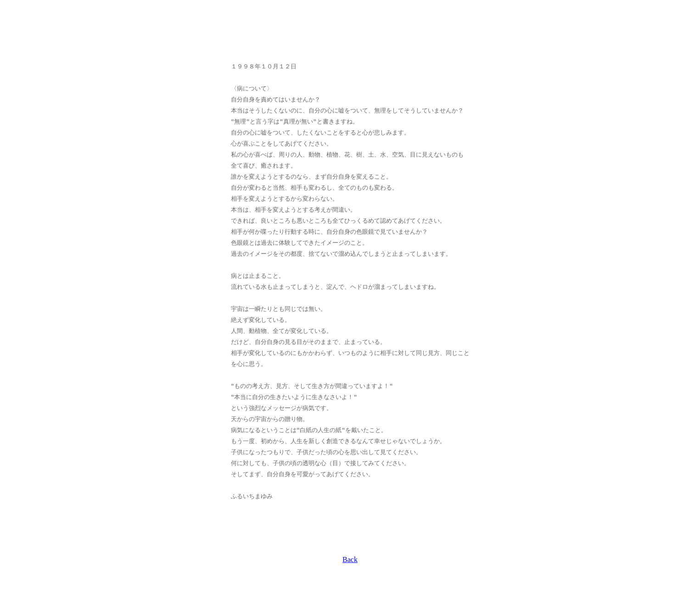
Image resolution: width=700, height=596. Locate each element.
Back (350, 559)
